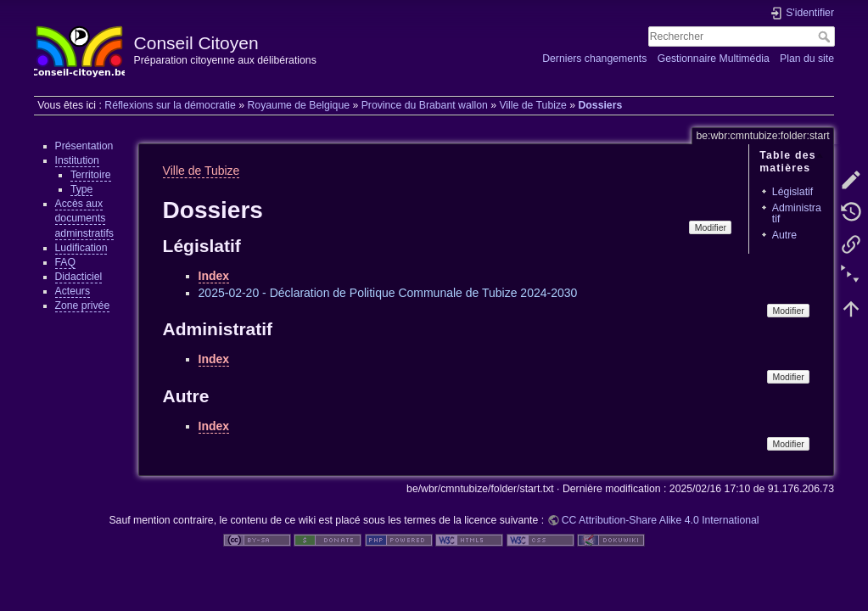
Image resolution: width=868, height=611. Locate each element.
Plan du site (807, 59)
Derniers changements (594, 59)
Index (214, 276)
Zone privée (83, 305)
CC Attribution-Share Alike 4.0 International (661, 520)
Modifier (711, 227)
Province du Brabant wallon (425, 105)
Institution (77, 160)
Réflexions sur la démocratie (170, 105)
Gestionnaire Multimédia (714, 59)
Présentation (84, 146)
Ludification (81, 248)
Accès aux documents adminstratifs (84, 218)
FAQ (66, 262)
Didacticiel (79, 277)
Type (82, 189)
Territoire (91, 175)
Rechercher (826, 36)
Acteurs (73, 291)
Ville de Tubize (532, 105)
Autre (784, 235)
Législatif (792, 192)
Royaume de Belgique (298, 105)
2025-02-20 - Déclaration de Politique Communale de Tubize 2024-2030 (388, 293)
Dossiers (600, 105)
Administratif (797, 213)
